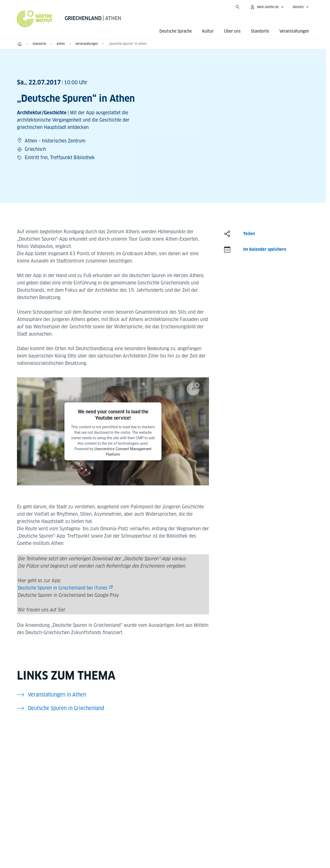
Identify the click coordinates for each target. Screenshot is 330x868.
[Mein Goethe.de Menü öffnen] (267, 7)
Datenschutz (175, 854)
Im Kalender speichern (265, 249)
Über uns (232, 31)
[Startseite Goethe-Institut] (35, 19)
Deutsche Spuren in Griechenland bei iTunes (63, 588)
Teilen (249, 234)
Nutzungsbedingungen (217, 854)
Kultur (208, 31)
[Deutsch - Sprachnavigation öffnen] (301, 7)
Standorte (260, 31)
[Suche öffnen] (237, 7)
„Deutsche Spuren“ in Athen (127, 44)
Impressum (143, 854)
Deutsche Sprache (176, 31)
